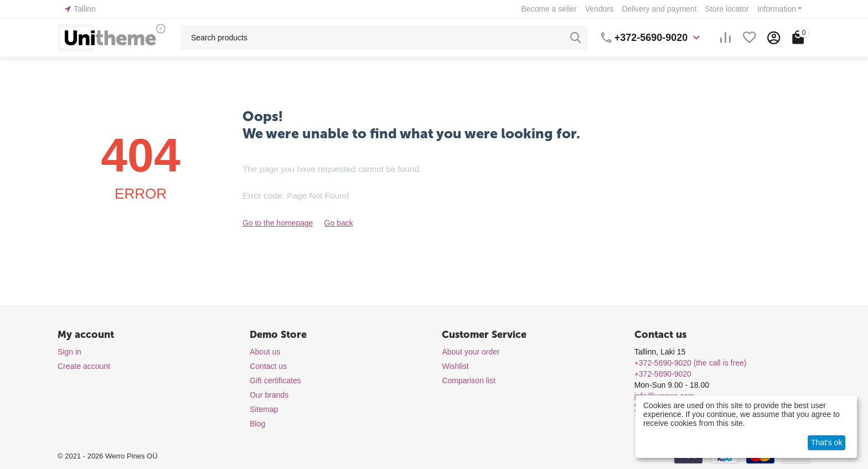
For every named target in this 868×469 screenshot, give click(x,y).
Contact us (268, 366)
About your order (471, 352)
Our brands (269, 395)
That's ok (826, 442)
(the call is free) (691, 363)
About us (265, 352)
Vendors (599, 9)
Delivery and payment (659, 9)
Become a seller (549, 9)
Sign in (69, 352)
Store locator (727, 9)
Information (777, 9)
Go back (339, 223)
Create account (84, 366)
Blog (257, 424)
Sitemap (264, 409)
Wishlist (455, 366)
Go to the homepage (278, 223)
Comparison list (468, 381)
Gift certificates (275, 381)
